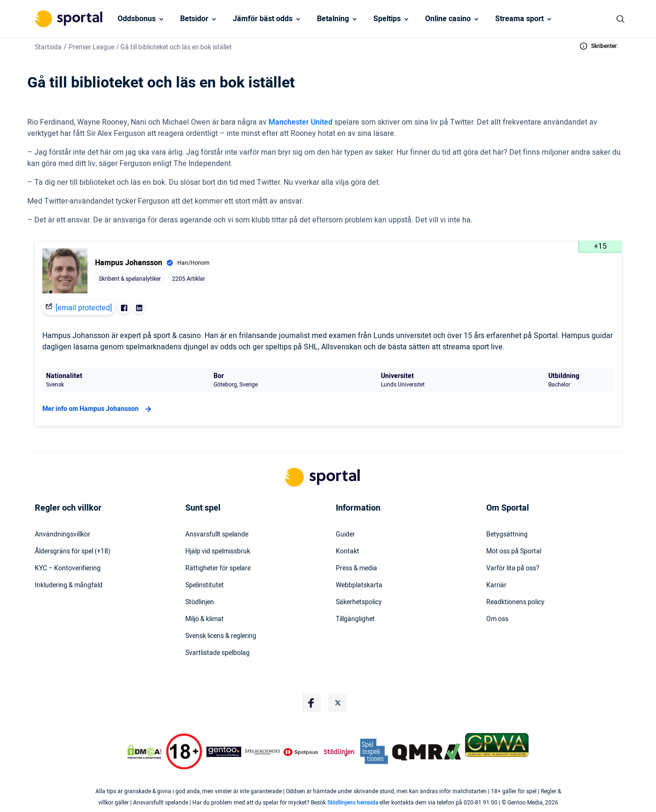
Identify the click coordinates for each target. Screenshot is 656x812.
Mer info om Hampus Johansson (98, 409)
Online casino (448, 19)
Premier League (91, 47)
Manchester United (300, 122)
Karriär (496, 585)
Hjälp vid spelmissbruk (218, 552)
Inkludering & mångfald (69, 585)
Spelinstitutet (205, 585)
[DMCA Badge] (144, 752)
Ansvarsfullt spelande (217, 535)
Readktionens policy (515, 602)
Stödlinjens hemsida (353, 803)
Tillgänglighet (355, 619)
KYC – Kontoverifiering (68, 568)
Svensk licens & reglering (221, 636)
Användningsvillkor (63, 535)
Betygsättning (507, 535)
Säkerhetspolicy (359, 602)
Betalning (333, 19)
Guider (345, 535)
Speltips (387, 19)
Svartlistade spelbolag (217, 653)
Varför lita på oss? (513, 568)
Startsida (48, 47)
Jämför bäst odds (263, 19)
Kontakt (348, 552)
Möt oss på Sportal (514, 552)
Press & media (356, 568)
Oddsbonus (137, 19)
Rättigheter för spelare (218, 568)
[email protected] (84, 308)
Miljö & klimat (205, 619)
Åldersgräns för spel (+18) (73, 552)
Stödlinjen (200, 602)
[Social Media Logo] (311, 703)
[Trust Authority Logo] (224, 752)
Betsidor (194, 19)
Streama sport (519, 19)
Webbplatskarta (359, 585)
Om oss (497, 619)
